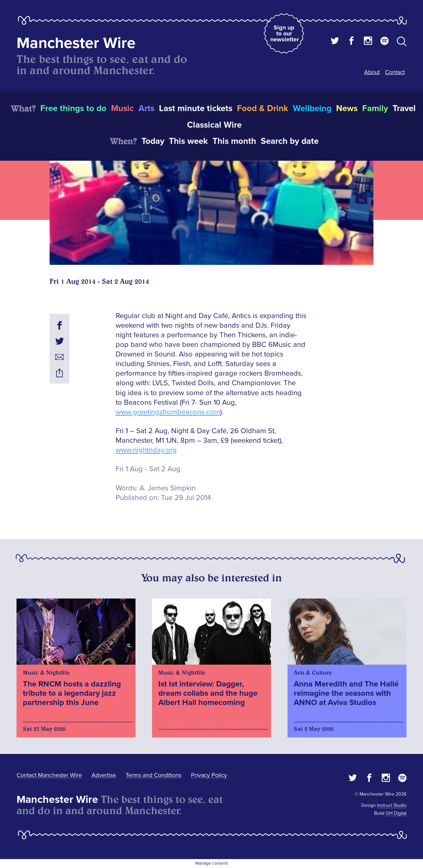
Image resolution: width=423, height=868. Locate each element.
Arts (146, 108)
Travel (404, 108)
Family (375, 108)
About (372, 72)
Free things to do (73, 108)
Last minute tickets (196, 108)
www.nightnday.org (146, 450)
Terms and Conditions (154, 775)
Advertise (104, 775)
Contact (395, 72)
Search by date (290, 141)
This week (188, 141)
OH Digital (396, 813)
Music (122, 108)
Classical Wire (214, 125)
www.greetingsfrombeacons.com (168, 412)
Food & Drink (263, 108)
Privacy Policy (209, 775)
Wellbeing (312, 108)
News (347, 108)
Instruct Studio (392, 805)
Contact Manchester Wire (49, 775)
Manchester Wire (76, 43)
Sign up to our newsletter (285, 33)
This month (234, 141)
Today (153, 141)
